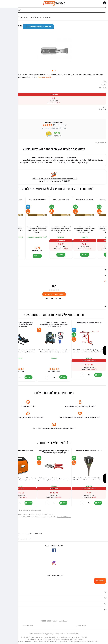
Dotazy (6, 306)
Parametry (6, 275)
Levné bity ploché (35, 511)
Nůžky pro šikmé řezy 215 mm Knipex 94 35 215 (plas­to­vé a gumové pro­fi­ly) (54, 452)
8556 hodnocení (60, 125)
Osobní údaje (81, 626)
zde (77, 634)
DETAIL (14, 256)
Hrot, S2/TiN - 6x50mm (37, 200)
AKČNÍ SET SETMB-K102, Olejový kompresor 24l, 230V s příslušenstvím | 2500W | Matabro (54, 325)
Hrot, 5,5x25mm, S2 (46, 514)
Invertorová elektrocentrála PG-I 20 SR (19, 451)
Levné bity (24, 511)
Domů (4, 17)
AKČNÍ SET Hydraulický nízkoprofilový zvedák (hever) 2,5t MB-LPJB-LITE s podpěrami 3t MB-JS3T (19, 325)
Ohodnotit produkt (54, 294)
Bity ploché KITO (101, 143)
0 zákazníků (58, 298)
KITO (104, 82)
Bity (22, 17)
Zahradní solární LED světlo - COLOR (89, 451)
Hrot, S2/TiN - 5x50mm (14, 200)
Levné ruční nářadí (13, 511)
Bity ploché (30, 17)
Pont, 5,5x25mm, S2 (64, 517)
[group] (19, 350)
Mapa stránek (28, 626)
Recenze (6, 281)
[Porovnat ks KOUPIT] (12, 377)
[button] (28, 377)
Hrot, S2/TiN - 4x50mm (85, 200)
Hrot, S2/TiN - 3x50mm (61, 200)
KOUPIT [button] (30, 377)
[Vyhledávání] (54, 10)
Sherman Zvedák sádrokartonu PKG (89, 323)
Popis (4, 269)
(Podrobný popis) (44, 77)
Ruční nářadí (13, 17)
